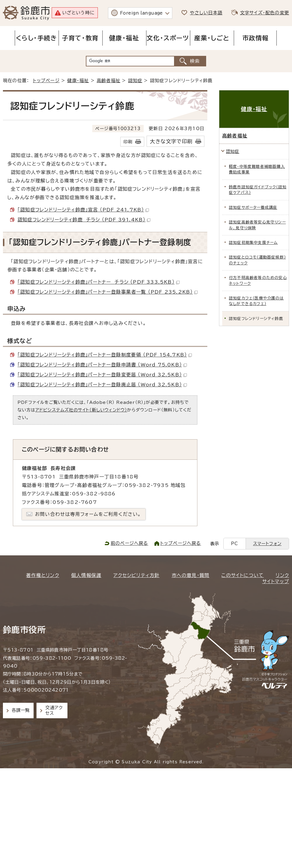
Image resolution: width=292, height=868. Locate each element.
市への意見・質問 (191, 575)
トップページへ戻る (181, 543)
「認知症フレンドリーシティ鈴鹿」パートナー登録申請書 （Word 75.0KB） (102, 365)
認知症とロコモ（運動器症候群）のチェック (257, 260)
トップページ (46, 81)
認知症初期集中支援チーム (253, 243)
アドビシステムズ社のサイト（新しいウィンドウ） (81, 410)
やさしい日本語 (206, 13)
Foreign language (141, 13)
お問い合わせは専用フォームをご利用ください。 (88, 514)
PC (234, 544)
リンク (282, 575)
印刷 (128, 142)
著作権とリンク (42, 575)
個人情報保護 (86, 575)
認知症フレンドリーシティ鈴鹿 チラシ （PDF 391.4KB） (84, 220)
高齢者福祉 (108, 81)
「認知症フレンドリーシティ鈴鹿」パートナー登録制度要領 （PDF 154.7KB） (105, 355)
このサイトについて (243, 575)
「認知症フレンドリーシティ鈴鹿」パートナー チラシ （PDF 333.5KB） (99, 282)
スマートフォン (267, 544)
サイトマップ (276, 581)
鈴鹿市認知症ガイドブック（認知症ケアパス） (258, 190)
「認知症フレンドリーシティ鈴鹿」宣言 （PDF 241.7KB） (83, 210)
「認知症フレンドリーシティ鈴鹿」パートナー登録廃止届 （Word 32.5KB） (102, 385)
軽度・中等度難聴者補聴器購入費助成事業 (257, 169)
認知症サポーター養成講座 (253, 207)
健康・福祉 (78, 81)
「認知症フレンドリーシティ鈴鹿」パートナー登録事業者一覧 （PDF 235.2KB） (108, 292)
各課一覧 (21, 710)
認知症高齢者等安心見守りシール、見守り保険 (257, 225)
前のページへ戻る (130, 543)
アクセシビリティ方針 (136, 575)
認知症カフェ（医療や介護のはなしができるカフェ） (256, 301)
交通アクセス (54, 710)
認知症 (135, 81)
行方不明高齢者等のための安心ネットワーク (258, 280)
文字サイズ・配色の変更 (265, 13)
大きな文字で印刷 (171, 141)
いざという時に (78, 13)
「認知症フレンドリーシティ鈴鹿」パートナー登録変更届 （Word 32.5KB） (102, 375)
